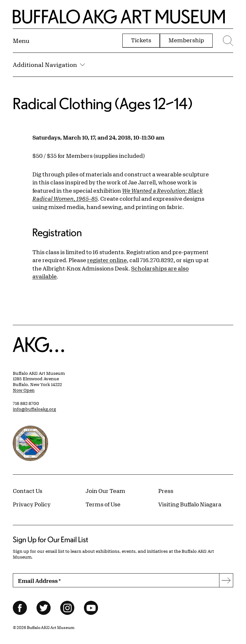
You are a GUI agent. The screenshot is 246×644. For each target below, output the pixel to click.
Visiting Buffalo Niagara (190, 504)
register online (107, 260)
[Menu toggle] (21, 41)
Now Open (24, 390)
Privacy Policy (32, 504)
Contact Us (28, 491)
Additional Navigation (49, 65)
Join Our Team (105, 491)
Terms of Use (103, 504)
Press (166, 491)
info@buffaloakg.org (34, 409)
